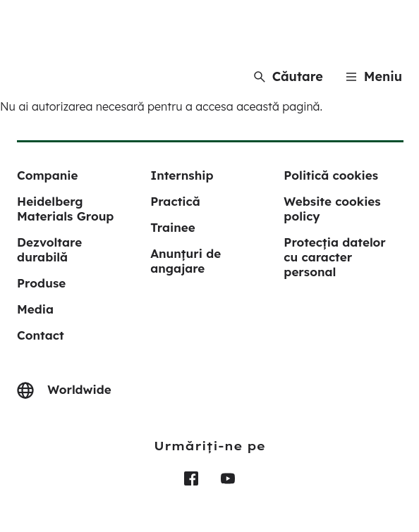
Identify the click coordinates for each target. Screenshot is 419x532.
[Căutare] (289, 76)
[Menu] (374, 76)
